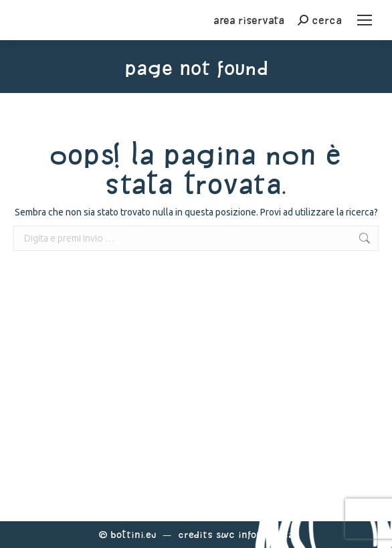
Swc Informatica (255, 534)
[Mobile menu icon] (365, 20)
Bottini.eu (133, 534)
